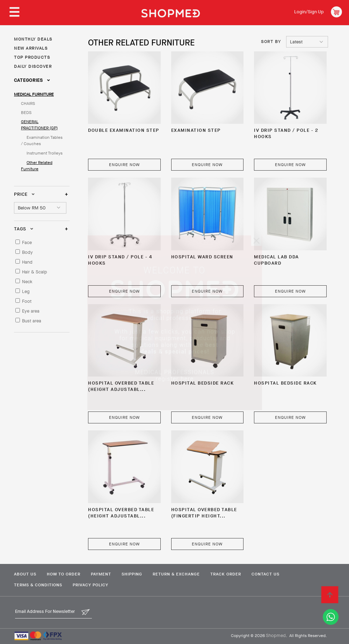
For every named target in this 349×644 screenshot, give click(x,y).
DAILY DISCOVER (33, 66)
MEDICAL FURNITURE (34, 94)
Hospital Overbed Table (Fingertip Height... (204, 513)
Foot (27, 301)
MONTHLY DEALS (33, 39)
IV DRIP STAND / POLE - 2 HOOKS (286, 133)
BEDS (26, 113)
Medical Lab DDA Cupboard (277, 260)
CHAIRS (28, 103)
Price (24, 194)
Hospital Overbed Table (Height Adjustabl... (121, 386)
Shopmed (276, 635)
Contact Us (266, 574)
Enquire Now (124, 165)
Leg (26, 291)
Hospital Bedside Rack (203, 383)
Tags (24, 229)
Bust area (32, 321)
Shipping (132, 574)
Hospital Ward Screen (202, 257)
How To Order (64, 574)
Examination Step (196, 130)
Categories (32, 80)
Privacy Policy (90, 585)
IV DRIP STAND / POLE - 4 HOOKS (120, 260)
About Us (25, 574)
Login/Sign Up (309, 12)
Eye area (31, 311)
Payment (101, 574)
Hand (27, 262)
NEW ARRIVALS (31, 48)
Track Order (226, 574)
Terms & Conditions (38, 585)
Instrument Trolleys (45, 153)
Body (27, 252)
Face (27, 242)
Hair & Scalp (35, 272)
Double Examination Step (124, 130)
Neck (27, 282)
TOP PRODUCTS (32, 57)
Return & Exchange (176, 574)
